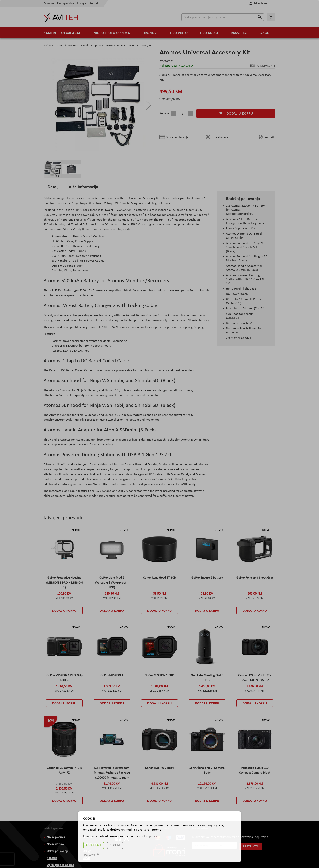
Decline (115, 845)
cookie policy (148, 836)
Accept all (94, 845)
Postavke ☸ (92, 855)
